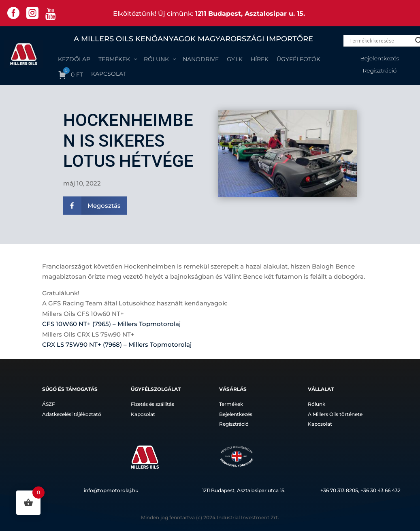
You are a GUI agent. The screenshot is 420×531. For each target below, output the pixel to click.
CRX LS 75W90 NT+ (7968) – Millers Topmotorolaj (117, 344)
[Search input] (380, 41)
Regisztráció (379, 71)
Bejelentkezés (379, 59)
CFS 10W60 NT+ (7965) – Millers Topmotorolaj (111, 324)
